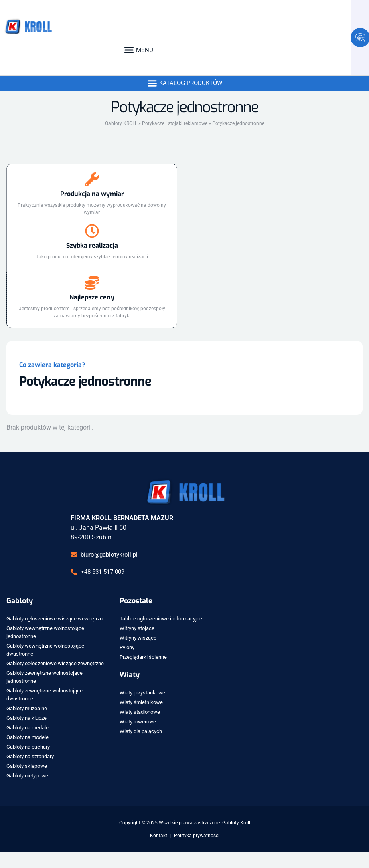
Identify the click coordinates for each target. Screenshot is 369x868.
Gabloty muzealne (27, 708)
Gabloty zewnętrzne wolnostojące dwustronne (45, 695)
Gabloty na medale (27, 728)
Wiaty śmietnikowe (141, 702)
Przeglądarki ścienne (143, 657)
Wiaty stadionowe (140, 712)
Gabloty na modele (27, 737)
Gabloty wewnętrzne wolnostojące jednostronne (45, 632)
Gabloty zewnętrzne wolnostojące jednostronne (45, 677)
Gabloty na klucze (26, 718)
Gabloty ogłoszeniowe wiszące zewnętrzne (55, 663)
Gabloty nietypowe (27, 776)
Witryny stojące (137, 628)
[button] (138, 50)
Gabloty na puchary (28, 747)
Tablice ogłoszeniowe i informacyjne (161, 619)
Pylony (127, 647)
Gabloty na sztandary (30, 756)
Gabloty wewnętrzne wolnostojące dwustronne (45, 650)
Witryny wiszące (138, 638)
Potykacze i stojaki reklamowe (175, 123)
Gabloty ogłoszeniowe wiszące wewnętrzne (56, 619)
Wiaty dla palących (141, 731)
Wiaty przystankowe (142, 693)
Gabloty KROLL (121, 123)
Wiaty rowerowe (138, 722)
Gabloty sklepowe (27, 766)
